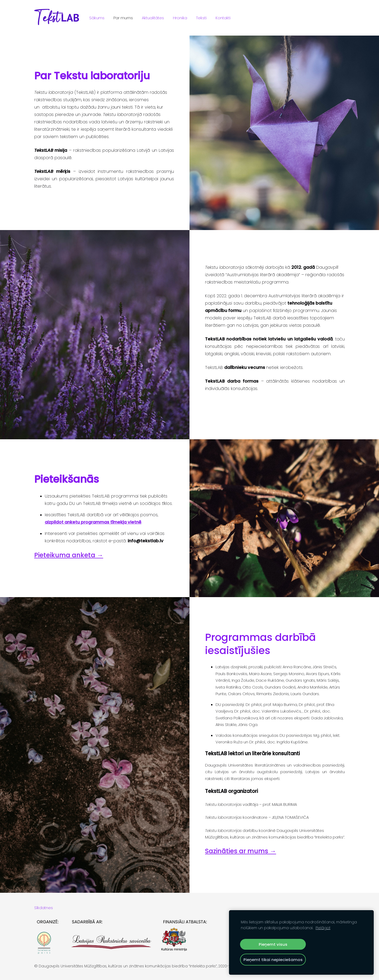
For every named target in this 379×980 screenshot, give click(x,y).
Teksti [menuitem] (201, 18)
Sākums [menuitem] (97, 18)
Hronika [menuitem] (180, 18)
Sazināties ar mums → (241, 851)
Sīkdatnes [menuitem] (44, 908)
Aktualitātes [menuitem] (153, 18)
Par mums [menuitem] (123, 18)
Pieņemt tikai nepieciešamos (273, 960)
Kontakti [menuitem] (223, 18)
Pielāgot (323, 928)
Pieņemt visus (273, 944)
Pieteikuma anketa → (69, 555)
